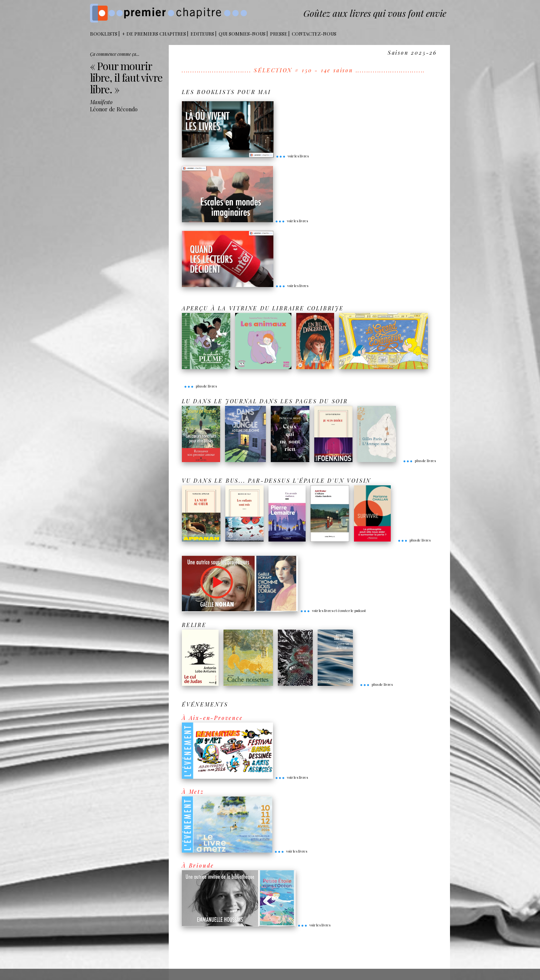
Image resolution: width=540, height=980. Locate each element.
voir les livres (292, 156)
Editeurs (202, 34)
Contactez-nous (314, 34)
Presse (279, 34)
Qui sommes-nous (242, 34)
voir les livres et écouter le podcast (333, 610)
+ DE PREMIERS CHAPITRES (154, 34)
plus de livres (200, 386)
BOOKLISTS (104, 34)
